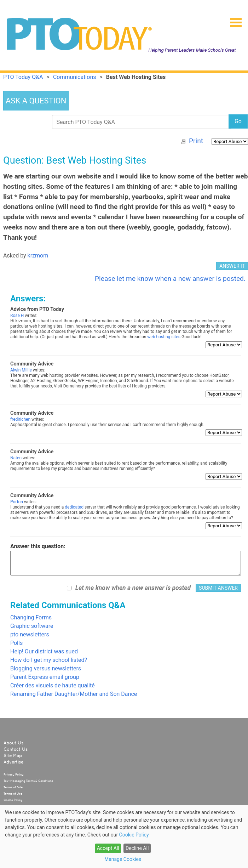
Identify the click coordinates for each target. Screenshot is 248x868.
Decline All (137, 848)
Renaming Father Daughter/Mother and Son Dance (74, 694)
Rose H (17, 316)
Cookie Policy (13, 800)
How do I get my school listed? (49, 660)
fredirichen (20, 419)
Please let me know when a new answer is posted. (170, 279)
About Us (13, 743)
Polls (16, 643)
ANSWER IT (232, 266)
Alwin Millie (21, 370)
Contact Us (16, 749)
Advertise (13, 762)
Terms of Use (13, 794)
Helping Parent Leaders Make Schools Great (192, 50)
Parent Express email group (45, 677)
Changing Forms (31, 617)
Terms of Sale (13, 787)
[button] (233, 20)
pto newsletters (30, 634)
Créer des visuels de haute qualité (53, 685)
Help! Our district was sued (44, 651)
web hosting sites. (164, 337)
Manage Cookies (123, 859)
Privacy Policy (14, 775)
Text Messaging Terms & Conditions (28, 781)
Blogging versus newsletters (46, 668)
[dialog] (124, 837)
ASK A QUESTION (36, 101)
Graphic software (32, 626)
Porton (17, 502)
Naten (16, 458)
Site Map (13, 756)
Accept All (108, 848)
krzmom (38, 256)
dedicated (74, 507)
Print (196, 141)
